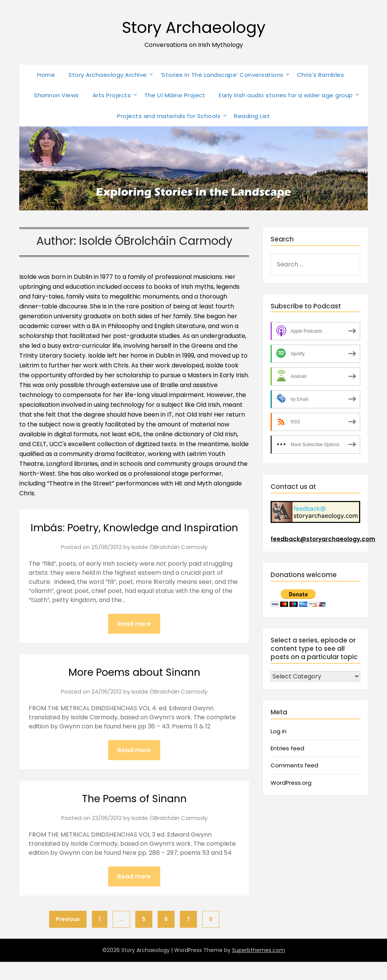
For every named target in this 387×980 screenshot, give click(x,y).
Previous (68, 937)
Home (46, 75)
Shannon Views (57, 95)
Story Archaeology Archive (108, 75)
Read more (134, 641)
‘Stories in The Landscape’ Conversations (222, 75)
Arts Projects (112, 95)
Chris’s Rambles (321, 75)
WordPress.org (291, 783)
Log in (279, 731)
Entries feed (287, 748)
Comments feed (294, 765)
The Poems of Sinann (134, 816)
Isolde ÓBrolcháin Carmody (170, 564)
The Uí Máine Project (175, 95)
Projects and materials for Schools (169, 116)
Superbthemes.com (259, 968)
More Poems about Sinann (134, 689)
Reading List (252, 116)
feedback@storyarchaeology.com (323, 539)
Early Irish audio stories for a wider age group (286, 95)
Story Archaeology (194, 27)
